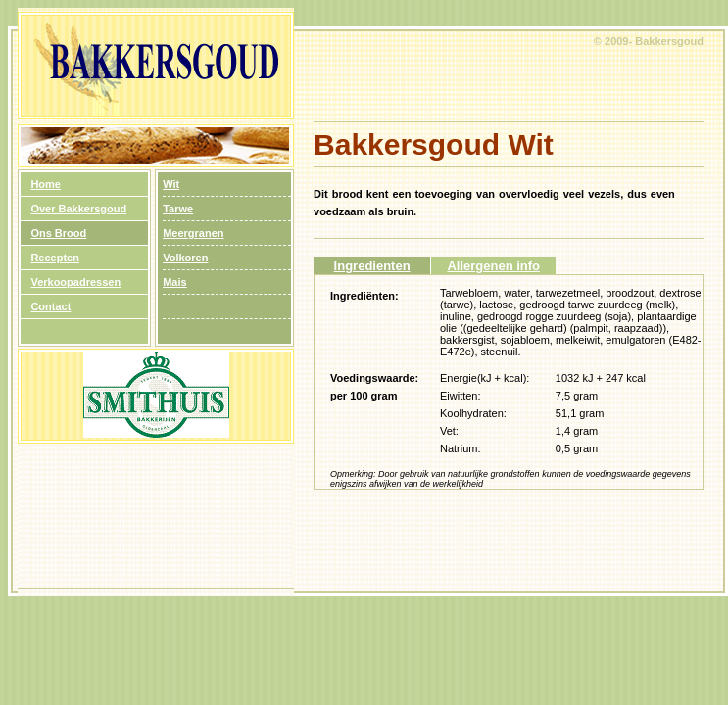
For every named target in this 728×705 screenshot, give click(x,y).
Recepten (55, 258)
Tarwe (178, 209)
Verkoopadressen (75, 282)
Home (46, 184)
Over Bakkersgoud (78, 209)
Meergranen (193, 233)
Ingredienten (372, 266)
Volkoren (185, 258)
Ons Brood (58, 233)
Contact (50, 306)
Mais (174, 282)
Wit (171, 184)
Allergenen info (493, 266)
